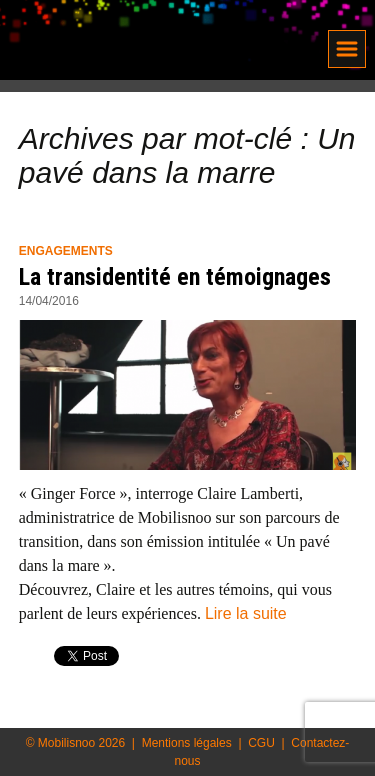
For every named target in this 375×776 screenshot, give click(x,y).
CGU (261, 743)
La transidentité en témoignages (175, 277)
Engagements (66, 251)
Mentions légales (187, 743)
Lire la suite (246, 613)
